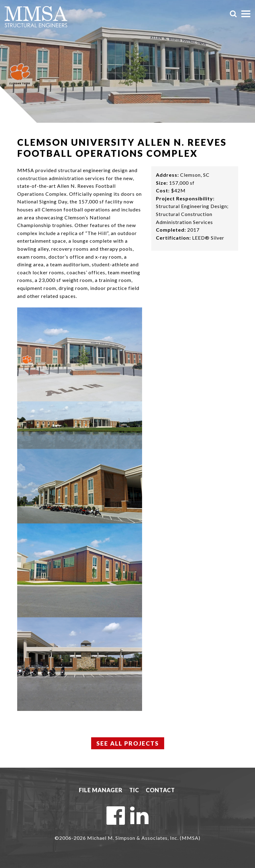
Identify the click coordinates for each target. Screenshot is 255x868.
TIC (134, 790)
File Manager (101, 790)
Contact (160, 790)
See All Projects (127, 743)
